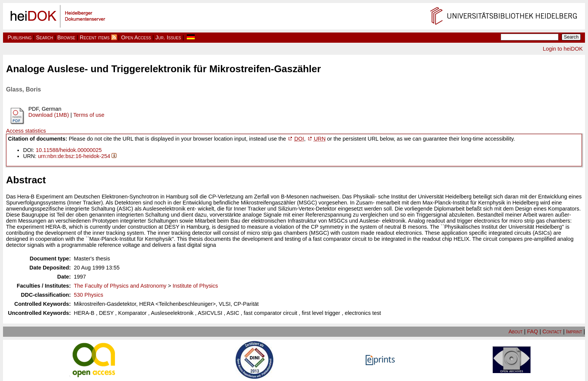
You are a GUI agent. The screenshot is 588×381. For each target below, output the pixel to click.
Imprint (574, 331)
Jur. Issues (168, 37)
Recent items (95, 37)
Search (44, 37)
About (516, 331)
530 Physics (88, 295)
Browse (66, 37)
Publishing (20, 37)
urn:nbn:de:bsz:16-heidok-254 (74, 156)
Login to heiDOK (563, 49)
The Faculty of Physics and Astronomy (120, 286)
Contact (552, 331)
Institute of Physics (195, 286)
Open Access (136, 37)
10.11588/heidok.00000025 (69, 150)
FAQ (533, 331)
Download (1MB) (49, 115)
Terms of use (89, 115)
